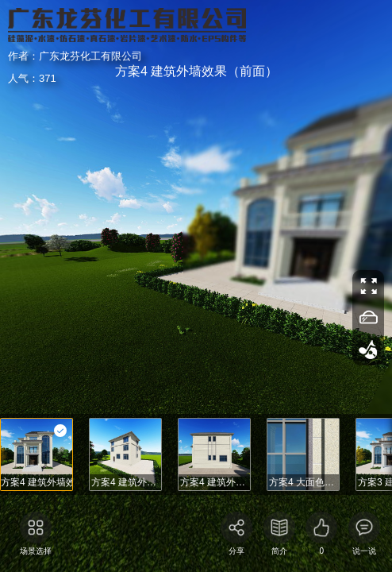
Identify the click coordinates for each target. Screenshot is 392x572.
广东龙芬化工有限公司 (71, 38)
